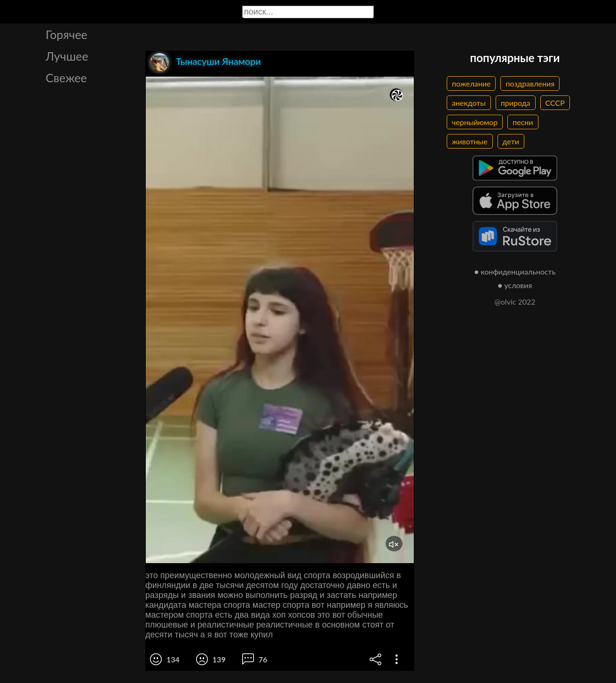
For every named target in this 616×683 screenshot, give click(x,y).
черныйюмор (475, 122)
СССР (555, 103)
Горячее (67, 34)
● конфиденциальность (515, 271)
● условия (515, 285)
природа (516, 103)
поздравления (530, 83)
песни (523, 122)
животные (470, 141)
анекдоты (469, 103)
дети (511, 141)
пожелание (471, 83)
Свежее (66, 78)
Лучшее (67, 56)
